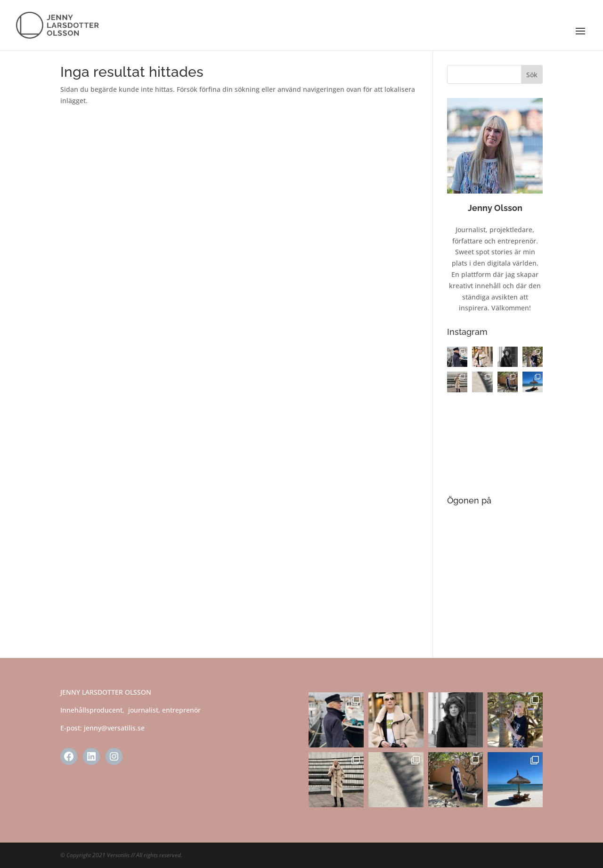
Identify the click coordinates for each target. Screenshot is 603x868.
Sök (532, 75)
